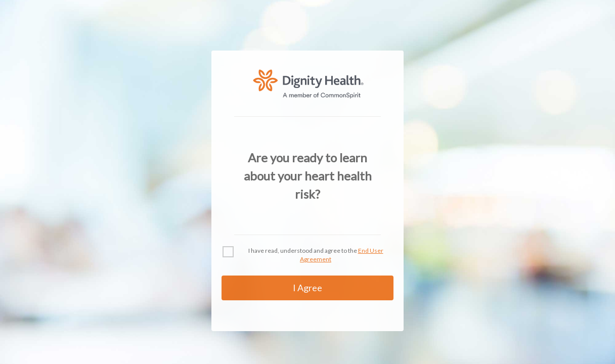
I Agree (308, 288)
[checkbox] (228, 252)
